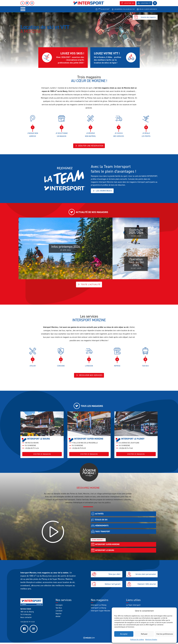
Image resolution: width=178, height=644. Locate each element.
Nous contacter (26, 619)
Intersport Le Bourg (98, 609)
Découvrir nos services (89, 376)
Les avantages (102, 191)
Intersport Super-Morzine (101, 612)
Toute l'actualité (89, 285)
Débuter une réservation (89, 146)
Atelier (58, 618)
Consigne (59, 606)
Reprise (59, 615)
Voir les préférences (165, 634)
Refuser (144, 634)
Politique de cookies (137, 640)
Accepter (124, 634)
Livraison (59, 612)
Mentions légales (151, 640)
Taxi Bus (59, 609)
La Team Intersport (133, 606)
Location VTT (146, 3)
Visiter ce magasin (42, 455)
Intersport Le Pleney (99, 606)
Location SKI (129, 3)
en (155, 3)
